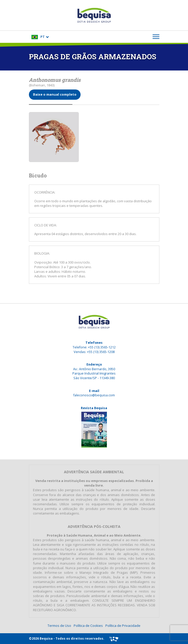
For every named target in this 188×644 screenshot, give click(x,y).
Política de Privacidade (123, 626)
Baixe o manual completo (55, 94)
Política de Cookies (88, 626)
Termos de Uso (59, 626)
